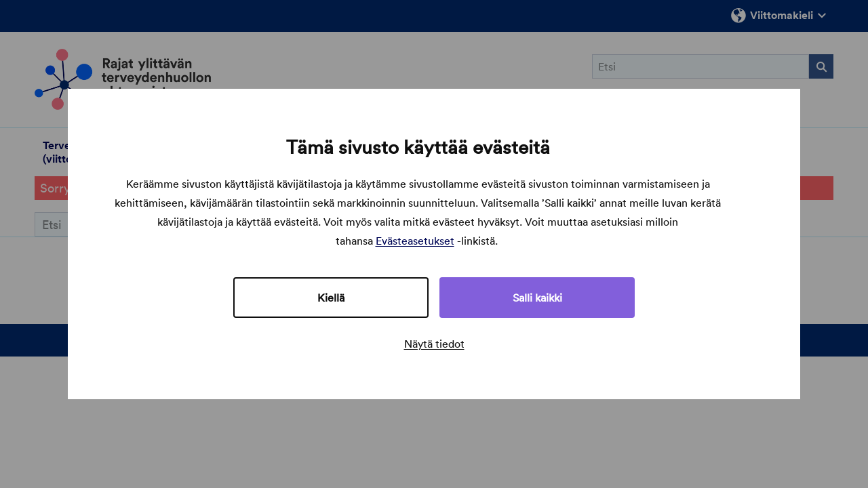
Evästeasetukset (415, 241)
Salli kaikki (537, 298)
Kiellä (331, 298)
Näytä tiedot (434, 344)
